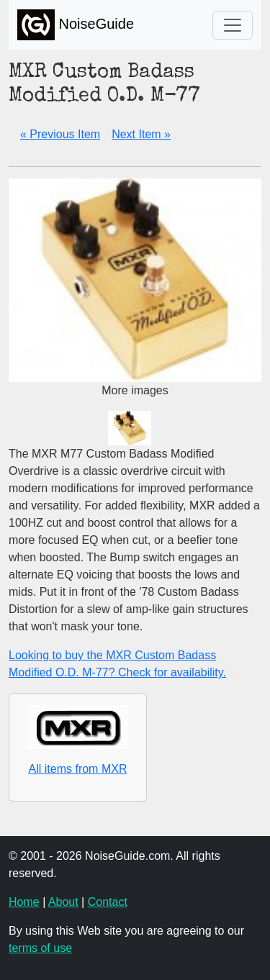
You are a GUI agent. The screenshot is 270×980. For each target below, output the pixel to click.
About (63, 902)
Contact (108, 902)
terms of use (40, 948)
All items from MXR (78, 769)
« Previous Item (60, 134)
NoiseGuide (76, 25)
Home (24, 902)
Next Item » (141, 134)
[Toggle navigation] (233, 25)
